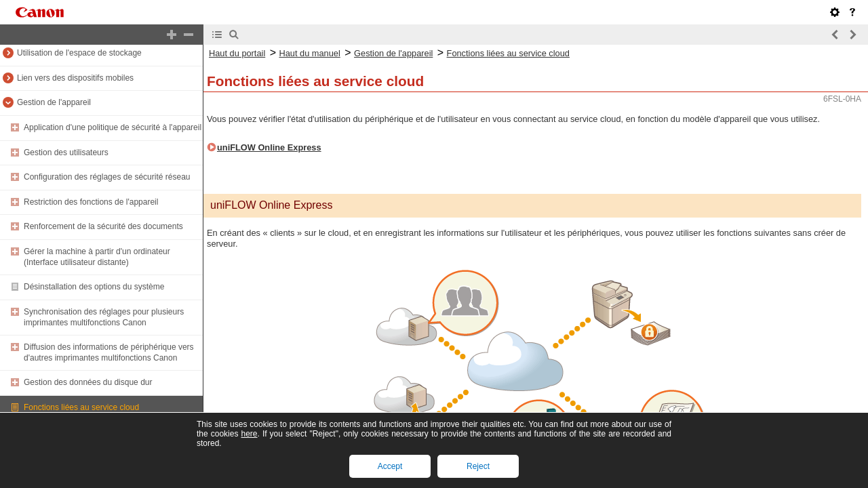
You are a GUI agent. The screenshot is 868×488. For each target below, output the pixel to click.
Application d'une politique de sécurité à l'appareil (113, 127)
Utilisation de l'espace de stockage (79, 53)
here (249, 434)
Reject (478, 466)
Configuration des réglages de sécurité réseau (107, 177)
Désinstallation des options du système (94, 287)
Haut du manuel (309, 53)
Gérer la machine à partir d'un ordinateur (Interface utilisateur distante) (97, 257)
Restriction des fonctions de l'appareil (91, 202)
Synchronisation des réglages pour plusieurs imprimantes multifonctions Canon (104, 317)
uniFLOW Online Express (269, 147)
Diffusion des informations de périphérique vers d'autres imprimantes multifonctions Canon (109, 352)
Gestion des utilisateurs (66, 152)
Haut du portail (237, 53)
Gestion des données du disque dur (88, 382)
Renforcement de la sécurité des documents (103, 226)
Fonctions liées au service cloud (81, 407)
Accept (390, 466)
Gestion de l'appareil (54, 102)
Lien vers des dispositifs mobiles (75, 78)
